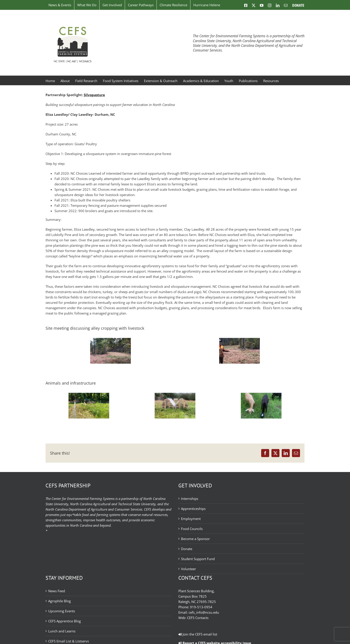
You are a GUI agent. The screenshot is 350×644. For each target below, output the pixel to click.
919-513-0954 (201, 607)
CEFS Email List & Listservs (69, 641)
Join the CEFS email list (198, 634)
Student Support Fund (198, 559)
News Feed (57, 591)
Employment (191, 519)
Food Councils (192, 529)
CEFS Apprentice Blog (65, 621)
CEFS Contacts (198, 618)
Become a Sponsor (195, 539)
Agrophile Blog (59, 601)
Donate (187, 549)
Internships (190, 499)
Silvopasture (94, 95)
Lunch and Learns (62, 631)
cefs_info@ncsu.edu (204, 612)
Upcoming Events (62, 611)
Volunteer (189, 569)
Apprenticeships (193, 509)
